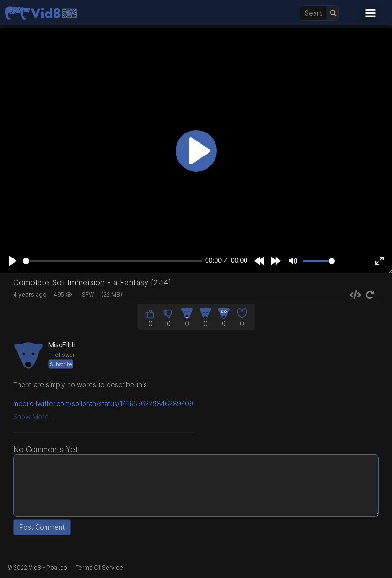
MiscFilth (62, 345)
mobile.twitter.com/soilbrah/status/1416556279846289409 (103, 403)
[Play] (13, 261)
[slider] (112, 261)
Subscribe (61, 364)
